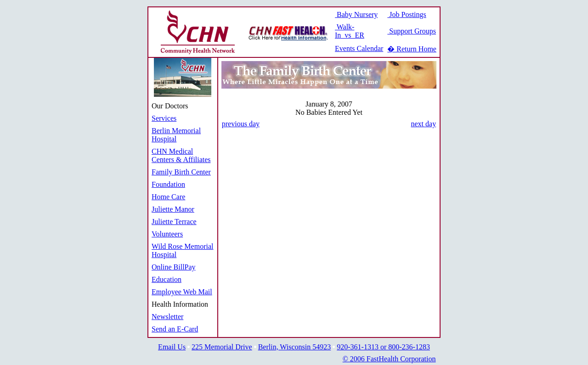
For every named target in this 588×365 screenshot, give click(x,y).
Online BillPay (174, 267)
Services (164, 118)
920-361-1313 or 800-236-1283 (383, 347)
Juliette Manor (173, 209)
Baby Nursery (356, 14)
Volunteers (167, 234)
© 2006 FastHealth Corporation (389, 359)
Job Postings (407, 14)
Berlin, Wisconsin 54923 (295, 347)
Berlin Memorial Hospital (176, 135)
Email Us (172, 347)
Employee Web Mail (182, 292)
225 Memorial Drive (222, 347)
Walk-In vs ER (350, 31)
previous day (241, 124)
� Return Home (412, 49)
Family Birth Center (181, 172)
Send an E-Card (175, 329)
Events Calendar (359, 48)
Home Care (168, 197)
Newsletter (167, 317)
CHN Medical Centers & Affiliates (181, 155)
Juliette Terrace (174, 222)
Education (167, 279)
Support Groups (412, 31)
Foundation (168, 184)
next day (423, 124)
